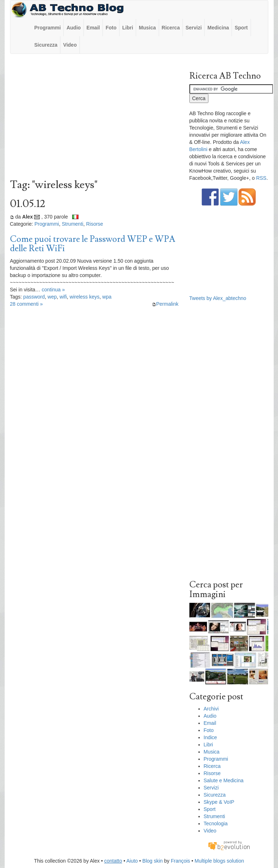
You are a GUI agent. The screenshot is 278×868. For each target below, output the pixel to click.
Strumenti (72, 224)
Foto (111, 28)
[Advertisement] (94, 118)
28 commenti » (27, 304)
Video (70, 45)
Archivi (211, 709)
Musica (147, 28)
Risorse (95, 224)
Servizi (194, 28)
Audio (74, 28)
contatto (113, 861)
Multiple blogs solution (220, 861)
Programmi (48, 28)
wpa (107, 297)
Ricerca (171, 28)
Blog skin (153, 861)
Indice (210, 737)
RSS (261, 178)
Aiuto (132, 861)
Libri (128, 28)
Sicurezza (46, 45)
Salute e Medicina (224, 780)
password (34, 297)
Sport (241, 28)
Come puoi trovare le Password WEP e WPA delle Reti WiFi (93, 244)
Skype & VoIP (219, 802)
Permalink (165, 304)
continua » (53, 290)
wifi (63, 297)
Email (93, 28)
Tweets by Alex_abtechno (218, 298)
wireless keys (84, 297)
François (180, 861)
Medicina (218, 28)
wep (52, 297)
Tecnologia (216, 824)
